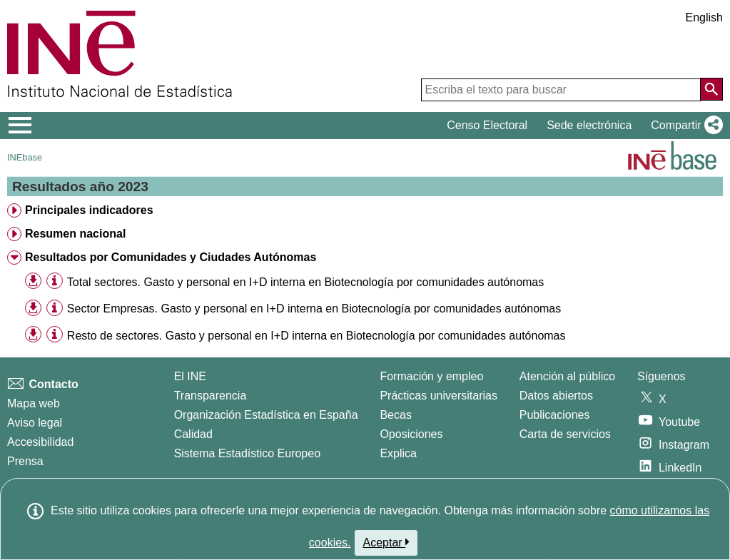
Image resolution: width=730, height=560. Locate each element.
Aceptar (386, 542)
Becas (395, 415)
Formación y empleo (431, 376)
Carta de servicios (565, 434)
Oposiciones (411, 434)
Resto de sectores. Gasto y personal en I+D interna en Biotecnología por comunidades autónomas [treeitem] (316, 336)
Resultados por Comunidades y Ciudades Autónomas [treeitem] (171, 257)
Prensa (25, 461)
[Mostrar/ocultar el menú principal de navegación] (20, 126)
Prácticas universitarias (438, 396)
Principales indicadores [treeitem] (89, 210)
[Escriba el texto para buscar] (561, 90)
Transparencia (211, 396)
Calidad (193, 434)
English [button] (704, 17)
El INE (190, 376)
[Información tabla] (55, 281)
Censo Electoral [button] (487, 125)
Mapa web (34, 403)
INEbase (25, 157)
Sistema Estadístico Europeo (247, 453)
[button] (684, 126)
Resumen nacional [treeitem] (75, 234)
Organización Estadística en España (266, 415)
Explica (398, 453)
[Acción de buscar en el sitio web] (711, 89)
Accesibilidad (40, 442)
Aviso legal (35, 423)
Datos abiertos (556, 396)
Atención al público (567, 376)
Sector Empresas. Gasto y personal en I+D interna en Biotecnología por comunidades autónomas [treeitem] (314, 309)
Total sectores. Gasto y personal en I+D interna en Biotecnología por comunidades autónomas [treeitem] (305, 282)
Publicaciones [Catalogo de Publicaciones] (555, 415)
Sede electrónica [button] (589, 125)
